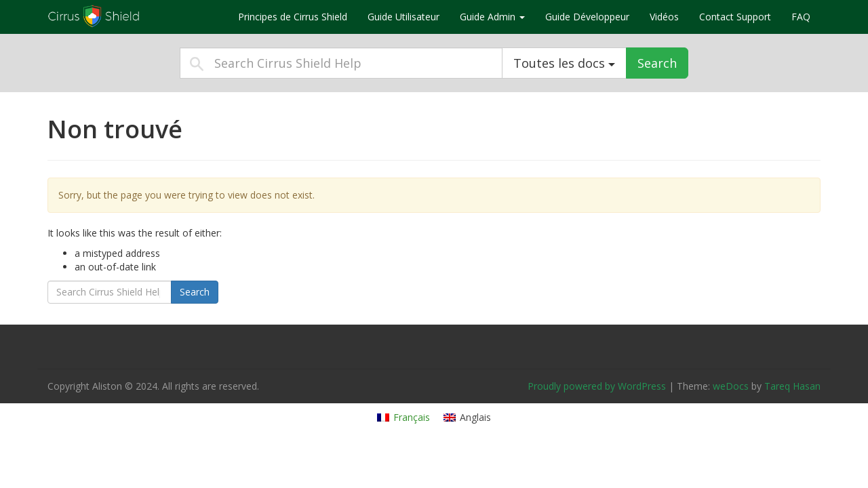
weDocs (731, 386)
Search (657, 63)
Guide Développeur (587, 17)
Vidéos (664, 17)
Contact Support (735, 17)
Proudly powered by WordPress (597, 386)
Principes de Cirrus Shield (293, 17)
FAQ (801, 17)
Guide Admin (492, 17)
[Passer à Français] (403, 418)
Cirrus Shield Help (132, 16)
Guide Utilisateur (403, 17)
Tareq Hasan (792, 386)
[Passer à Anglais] (467, 418)
